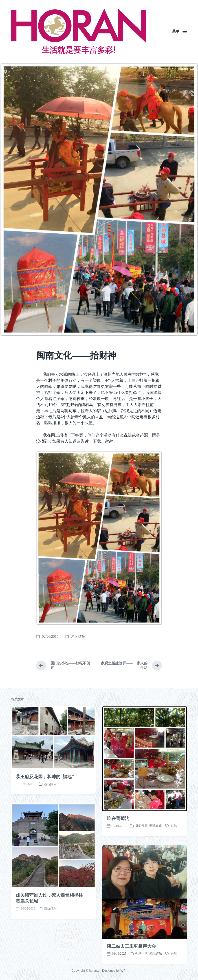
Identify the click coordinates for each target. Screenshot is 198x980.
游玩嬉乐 (78, 636)
